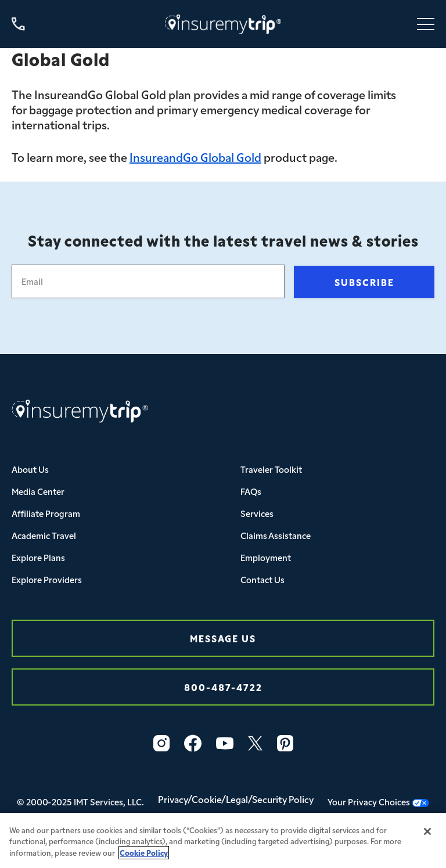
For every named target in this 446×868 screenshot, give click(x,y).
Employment (266, 557)
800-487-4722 (223, 687)
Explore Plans (38, 557)
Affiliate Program (46, 513)
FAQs (251, 491)
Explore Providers (47, 579)
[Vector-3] (161, 743)
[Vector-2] (193, 743)
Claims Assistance (276, 535)
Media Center (38, 491)
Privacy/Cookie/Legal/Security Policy (236, 799)
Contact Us (262, 579)
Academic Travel (44, 535)
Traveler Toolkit (271, 469)
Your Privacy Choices (378, 802)
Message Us (223, 638)
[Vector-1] (225, 743)
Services (257, 513)
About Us (30, 469)
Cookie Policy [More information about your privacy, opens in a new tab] (144, 856)
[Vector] (285, 743)
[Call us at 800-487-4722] (18, 24)
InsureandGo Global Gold (195, 157)
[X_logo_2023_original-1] (255, 743)
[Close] (427, 835)
